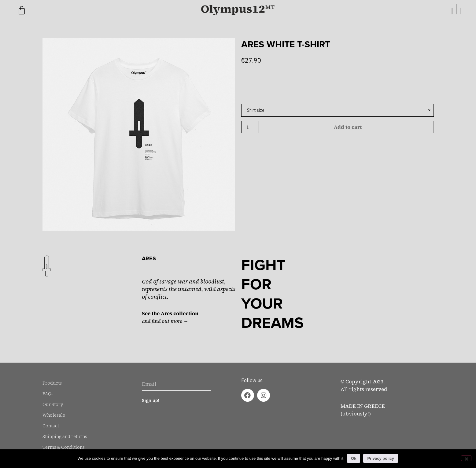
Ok (354, 458)
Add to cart (348, 127)
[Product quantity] (250, 127)
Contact (51, 426)
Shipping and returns (65, 437)
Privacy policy (381, 458)
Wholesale (54, 415)
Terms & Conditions (64, 447)
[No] (466, 458)
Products (52, 383)
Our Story (53, 404)
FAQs (48, 394)
